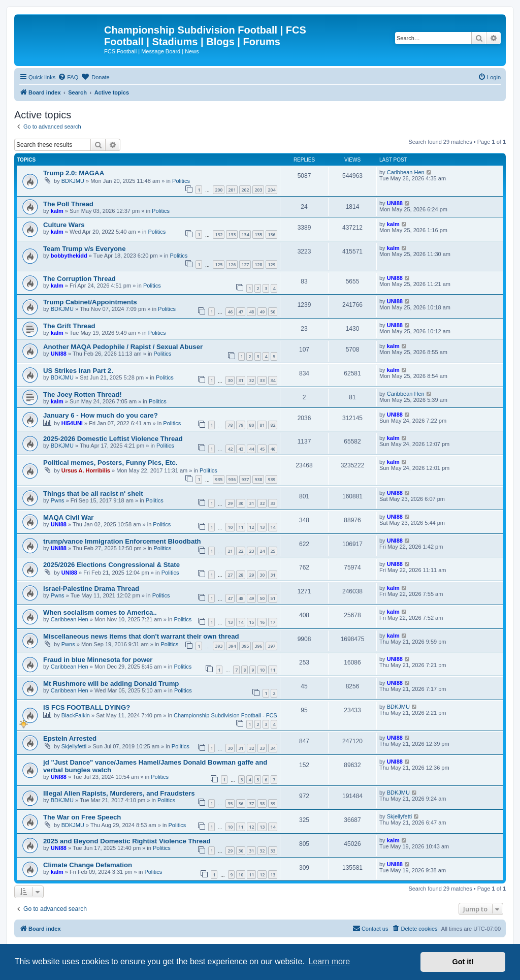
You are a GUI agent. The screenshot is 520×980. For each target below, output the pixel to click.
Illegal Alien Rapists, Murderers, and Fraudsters (119, 793)
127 (245, 264)
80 (251, 425)
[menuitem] (68, 77)
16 (262, 622)
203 (258, 190)
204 (271, 190)
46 (230, 312)
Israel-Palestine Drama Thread (91, 589)
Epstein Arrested (70, 738)
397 (271, 646)
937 (245, 479)
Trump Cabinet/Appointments (90, 302)
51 (273, 598)
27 (230, 575)
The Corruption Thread (79, 279)
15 (251, 622)
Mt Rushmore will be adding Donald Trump (111, 684)
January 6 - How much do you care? (101, 415)
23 (251, 551)
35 (230, 803)
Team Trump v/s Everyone (84, 249)
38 (262, 803)
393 (219, 646)
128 (258, 264)
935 (219, 479)
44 (251, 449)
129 (271, 264)
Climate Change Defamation (88, 865)
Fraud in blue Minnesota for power (98, 660)
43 (241, 449)
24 (262, 551)
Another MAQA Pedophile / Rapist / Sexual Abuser (123, 347)
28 (241, 575)
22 (241, 551)
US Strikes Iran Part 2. (78, 371)
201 (232, 190)
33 (262, 380)
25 (273, 551)
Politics (181, 181)
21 (230, 551)
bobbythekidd (69, 256)
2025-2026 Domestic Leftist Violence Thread (113, 439)
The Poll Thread (68, 204)
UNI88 (395, 203)
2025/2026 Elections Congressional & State (111, 565)
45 (262, 449)
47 (241, 312)
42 (230, 449)
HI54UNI (72, 423)
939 (271, 479)
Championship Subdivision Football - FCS (225, 715)
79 (241, 425)
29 (230, 503)
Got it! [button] (463, 962)
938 (258, 479)
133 (232, 234)
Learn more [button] (329, 961)
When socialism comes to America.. (100, 612)
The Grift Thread (69, 326)
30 (230, 380)
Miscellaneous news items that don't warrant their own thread (141, 636)
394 (232, 646)
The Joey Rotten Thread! (83, 394)
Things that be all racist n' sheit (93, 494)
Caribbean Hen (406, 172)
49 (262, 312)
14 (273, 527)
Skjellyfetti (74, 746)
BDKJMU (73, 181)
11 (241, 527)
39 (273, 803)
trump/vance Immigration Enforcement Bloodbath (122, 541)
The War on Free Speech (82, 817)
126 (232, 264)
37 (251, 803)
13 (262, 527)
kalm (57, 211)
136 (271, 234)
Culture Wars (64, 225)
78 (230, 425)
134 (245, 234)
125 (219, 264)
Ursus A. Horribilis (86, 470)
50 (273, 312)
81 (262, 425)
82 (273, 425)
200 (219, 190)
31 (241, 380)
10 (230, 527)
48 (251, 312)
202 (245, 190)
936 (232, 479)
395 (245, 646)
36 (241, 803)
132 (219, 234)
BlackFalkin (76, 715)
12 (251, 527)
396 (258, 646)
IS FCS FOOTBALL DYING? (87, 707)
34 (273, 380)
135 (258, 234)
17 (273, 622)
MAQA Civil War (68, 517)
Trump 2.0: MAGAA (74, 173)
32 (251, 380)
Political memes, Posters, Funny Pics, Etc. (110, 463)
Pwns (58, 500)
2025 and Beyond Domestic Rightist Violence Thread (127, 841)
